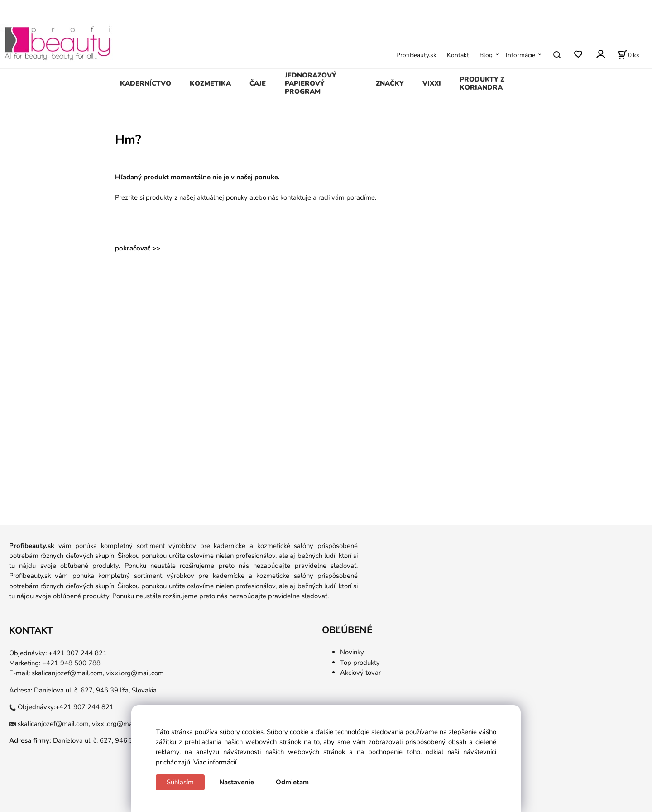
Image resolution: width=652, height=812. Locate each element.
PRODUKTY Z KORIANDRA (482, 83)
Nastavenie (237, 782)
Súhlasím (180, 782)
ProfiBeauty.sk (416, 55)
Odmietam (292, 782)
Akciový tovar (360, 673)
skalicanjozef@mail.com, (68, 673)
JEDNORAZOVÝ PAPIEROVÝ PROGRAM (311, 83)
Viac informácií (215, 762)
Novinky (352, 652)
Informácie (520, 55)
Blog (486, 55)
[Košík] (628, 55)
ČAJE (258, 83)
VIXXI (432, 83)
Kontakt (458, 55)
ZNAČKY (390, 83)
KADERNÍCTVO (146, 83)
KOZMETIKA (210, 83)
